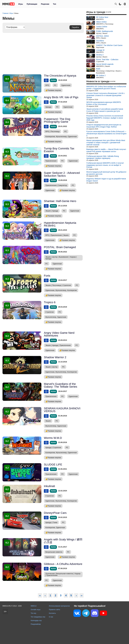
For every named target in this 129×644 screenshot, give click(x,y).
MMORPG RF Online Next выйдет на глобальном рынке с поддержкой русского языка (106, 88)
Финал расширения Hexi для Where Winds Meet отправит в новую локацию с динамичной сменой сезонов (106, 143)
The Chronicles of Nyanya (60, 76)
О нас (51, 617)
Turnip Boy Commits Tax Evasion (59, 150)
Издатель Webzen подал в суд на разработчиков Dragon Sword (106, 180)
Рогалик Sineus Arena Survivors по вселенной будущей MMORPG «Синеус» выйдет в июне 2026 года (105, 118)
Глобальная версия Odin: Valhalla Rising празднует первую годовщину (103, 157)
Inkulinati (49, 486)
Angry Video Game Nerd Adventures (59, 334)
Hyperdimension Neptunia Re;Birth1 (60, 224)
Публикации (32, 4)
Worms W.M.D (53, 438)
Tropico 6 (50, 302)
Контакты (52, 613)
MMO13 (34, 606)
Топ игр (33, 613)
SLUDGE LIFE (53, 465)
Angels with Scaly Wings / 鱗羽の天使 (63, 541)
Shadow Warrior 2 (55, 357)
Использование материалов (59, 606)
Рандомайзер (36, 624)
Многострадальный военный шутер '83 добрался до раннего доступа (106, 173)
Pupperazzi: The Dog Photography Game (57, 120)
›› (82, 595)
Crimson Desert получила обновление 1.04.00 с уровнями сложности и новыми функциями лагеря (106, 95)
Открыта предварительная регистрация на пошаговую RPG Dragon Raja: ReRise (104, 126)
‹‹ (40, 595)
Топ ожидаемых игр (38, 617)
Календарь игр (36, 620)
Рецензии (45, 4)
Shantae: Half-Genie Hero (60, 201)
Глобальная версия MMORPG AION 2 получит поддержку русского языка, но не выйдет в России (105, 165)
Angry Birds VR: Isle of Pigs (61, 97)
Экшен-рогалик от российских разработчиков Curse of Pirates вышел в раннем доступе (105, 110)
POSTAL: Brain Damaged (60, 247)
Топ (54, 4)
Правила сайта (54, 610)
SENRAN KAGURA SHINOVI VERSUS (62, 410)
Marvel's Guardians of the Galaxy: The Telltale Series (61, 385)
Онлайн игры (36, 610)
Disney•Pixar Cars (55, 513)
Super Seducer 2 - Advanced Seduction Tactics (62, 174)
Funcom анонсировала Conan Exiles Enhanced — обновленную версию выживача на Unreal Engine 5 (106, 134)
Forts (47, 276)
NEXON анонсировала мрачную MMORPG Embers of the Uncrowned (104, 103)
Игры (21, 4)
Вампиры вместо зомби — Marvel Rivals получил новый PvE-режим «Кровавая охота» (106, 150)
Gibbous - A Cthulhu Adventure (63, 564)
